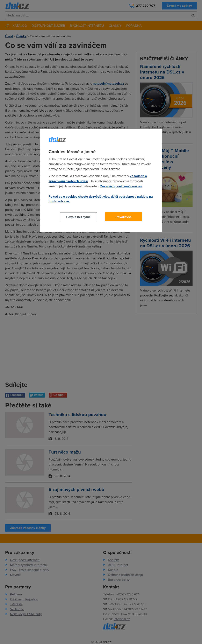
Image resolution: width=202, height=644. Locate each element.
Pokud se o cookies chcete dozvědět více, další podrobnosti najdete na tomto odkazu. (101, 199)
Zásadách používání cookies (121, 186)
